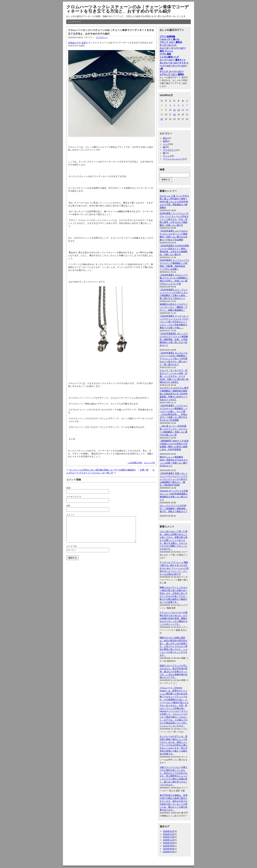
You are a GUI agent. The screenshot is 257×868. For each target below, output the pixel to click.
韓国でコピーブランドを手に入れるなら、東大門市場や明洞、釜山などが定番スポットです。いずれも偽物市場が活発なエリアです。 (173, 672)
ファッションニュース (174, 159)
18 (174, 114)
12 (179, 110)
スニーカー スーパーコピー (173, 48)
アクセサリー (102, 37)
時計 (165, 138)
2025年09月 (169, 846)
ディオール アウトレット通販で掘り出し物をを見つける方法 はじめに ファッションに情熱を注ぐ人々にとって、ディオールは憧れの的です (174, 568)
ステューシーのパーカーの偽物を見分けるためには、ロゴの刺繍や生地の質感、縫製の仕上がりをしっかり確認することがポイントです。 (173, 618)
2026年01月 (169, 834)
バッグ (166, 144)
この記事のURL (135, 463)
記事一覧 (144, 470)
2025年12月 (169, 837)
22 (162, 119)
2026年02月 (169, 831)
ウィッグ (167, 156)
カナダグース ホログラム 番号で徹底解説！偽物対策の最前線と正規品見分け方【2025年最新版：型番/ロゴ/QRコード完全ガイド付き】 (174, 394)
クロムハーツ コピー (78, 43)
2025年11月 (169, 840)
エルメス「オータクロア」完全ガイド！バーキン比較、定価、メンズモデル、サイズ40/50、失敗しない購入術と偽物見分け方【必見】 (174, 376)
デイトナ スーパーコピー (172, 71)
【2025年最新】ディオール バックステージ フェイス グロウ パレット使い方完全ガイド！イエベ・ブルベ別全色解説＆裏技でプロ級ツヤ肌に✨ (174, 322)
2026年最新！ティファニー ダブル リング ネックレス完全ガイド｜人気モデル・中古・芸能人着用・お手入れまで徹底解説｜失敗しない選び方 (174, 219)
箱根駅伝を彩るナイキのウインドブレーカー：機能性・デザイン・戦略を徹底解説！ (173, 307)
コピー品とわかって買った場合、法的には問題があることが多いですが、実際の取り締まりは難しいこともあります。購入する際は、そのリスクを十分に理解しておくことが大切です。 (173, 540)
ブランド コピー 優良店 (171, 42)
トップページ (74, 22)
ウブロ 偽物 (165, 54)
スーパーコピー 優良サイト (173, 60)
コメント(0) (149, 463)
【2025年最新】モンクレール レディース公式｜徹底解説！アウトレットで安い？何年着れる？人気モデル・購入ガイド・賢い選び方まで (174, 359)
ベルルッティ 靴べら (170, 39)
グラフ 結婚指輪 (167, 36)
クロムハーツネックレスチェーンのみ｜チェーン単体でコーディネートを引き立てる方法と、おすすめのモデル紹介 (128, 9)
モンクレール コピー (170, 63)
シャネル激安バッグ (169, 57)
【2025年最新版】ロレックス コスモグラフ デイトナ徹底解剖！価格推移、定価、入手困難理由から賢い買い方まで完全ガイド (174, 339)
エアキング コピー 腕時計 (172, 74)
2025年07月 (169, 852)
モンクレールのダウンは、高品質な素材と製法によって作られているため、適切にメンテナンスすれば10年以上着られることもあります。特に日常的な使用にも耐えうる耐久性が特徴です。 (174, 745)
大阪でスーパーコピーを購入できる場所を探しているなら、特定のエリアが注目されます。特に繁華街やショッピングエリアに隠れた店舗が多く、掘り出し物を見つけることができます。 (173, 776)
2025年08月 (169, 849)
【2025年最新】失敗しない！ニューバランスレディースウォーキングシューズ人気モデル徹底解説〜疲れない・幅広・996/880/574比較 (174, 479)
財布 (165, 141)
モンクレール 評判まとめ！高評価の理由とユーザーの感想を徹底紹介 (103, 470)
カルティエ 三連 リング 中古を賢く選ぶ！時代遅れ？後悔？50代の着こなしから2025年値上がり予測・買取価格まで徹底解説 (174, 202)
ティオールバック (168, 45)
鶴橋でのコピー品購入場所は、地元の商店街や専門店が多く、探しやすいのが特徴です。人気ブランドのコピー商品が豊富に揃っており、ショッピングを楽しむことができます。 (173, 646)
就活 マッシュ (166, 51)
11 (174, 110)
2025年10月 (169, 843)
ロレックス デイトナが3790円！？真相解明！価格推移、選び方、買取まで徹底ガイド (173, 508)
